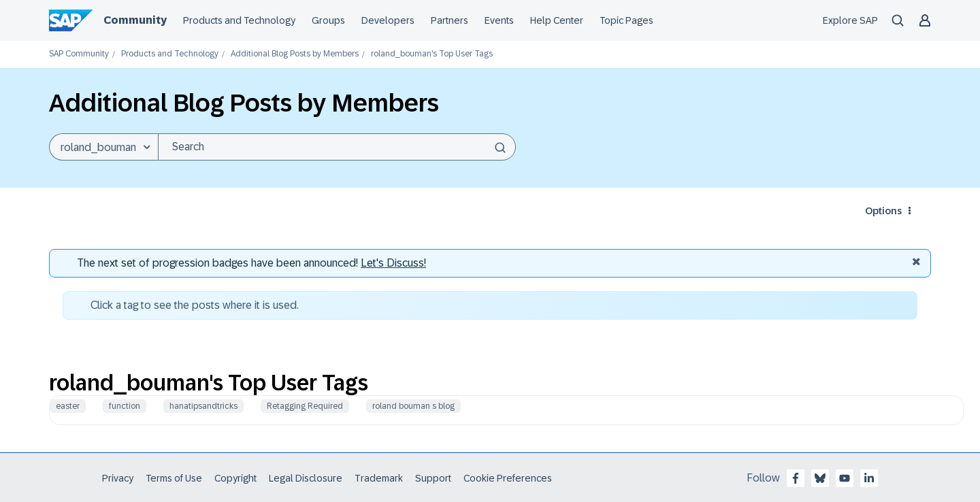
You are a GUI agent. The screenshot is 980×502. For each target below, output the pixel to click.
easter (68, 406)
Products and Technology (170, 54)
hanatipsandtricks (203, 406)
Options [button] (883, 211)
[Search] (337, 147)
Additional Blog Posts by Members (295, 54)
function (125, 406)
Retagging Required (305, 406)
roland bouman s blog (413, 406)
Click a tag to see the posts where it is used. (195, 305)
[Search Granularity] (103, 147)
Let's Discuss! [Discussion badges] (393, 263)
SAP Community (79, 54)
